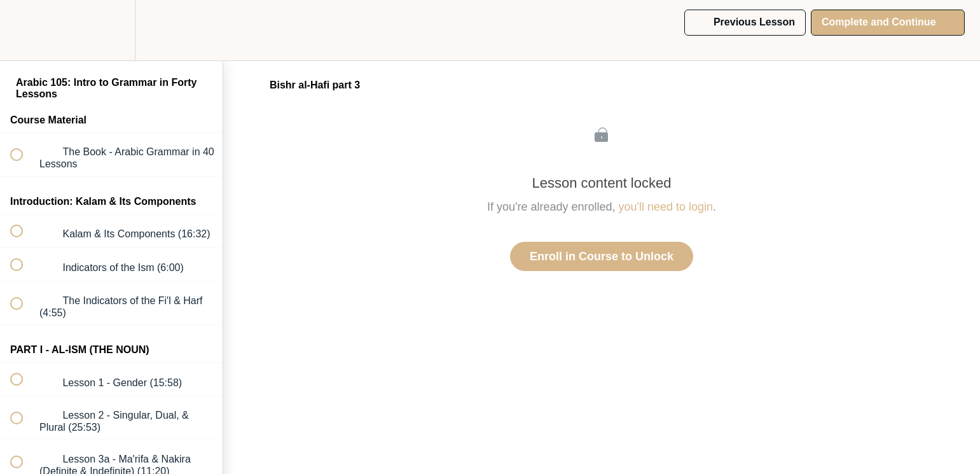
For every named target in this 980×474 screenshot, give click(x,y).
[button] (24, 30)
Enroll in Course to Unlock (602, 256)
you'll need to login (666, 207)
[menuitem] (111, 30)
